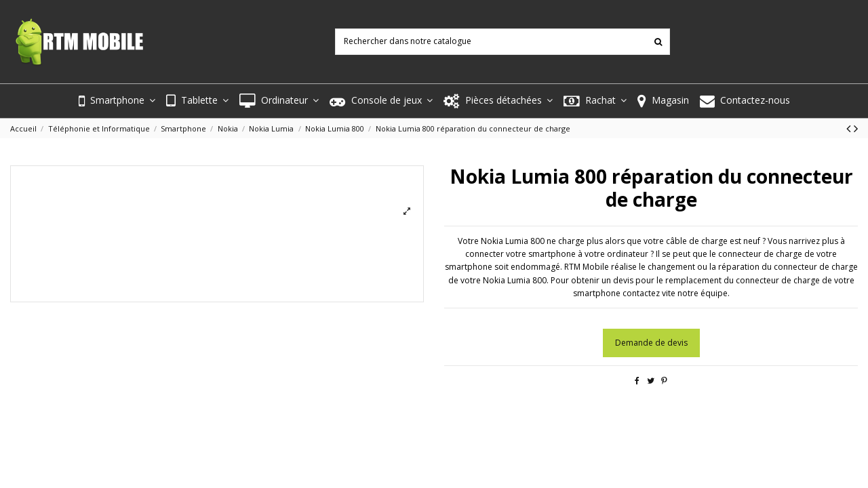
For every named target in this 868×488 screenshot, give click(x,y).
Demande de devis (651, 343)
